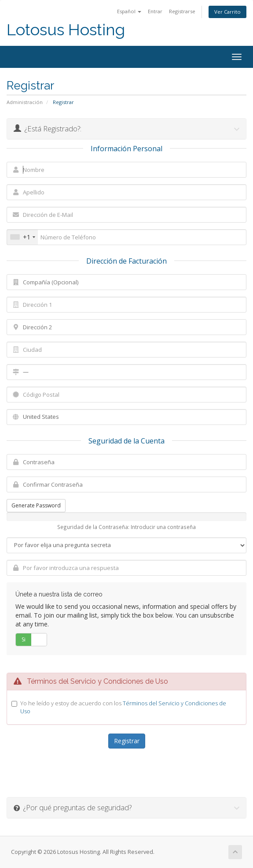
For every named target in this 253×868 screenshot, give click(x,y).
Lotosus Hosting (66, 30)
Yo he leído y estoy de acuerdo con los (123, 707)
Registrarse (182, 11)
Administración (25, 102)
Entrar (155, 11)
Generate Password (36, 505)
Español (129, 11)
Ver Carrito (227, 12)
